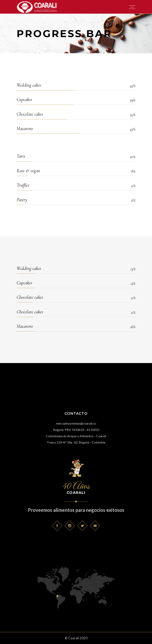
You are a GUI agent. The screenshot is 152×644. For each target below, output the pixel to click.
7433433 (78, 430)
